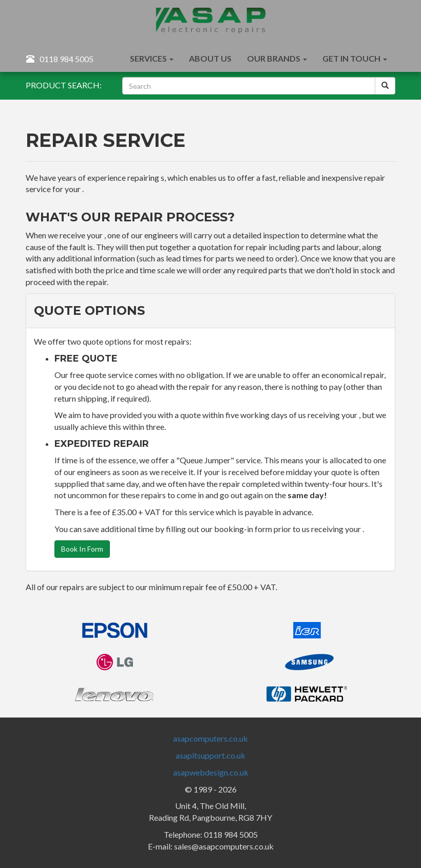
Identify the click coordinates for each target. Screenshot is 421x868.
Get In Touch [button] (355, 58)
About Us (210, 58)
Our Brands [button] (277, 58)
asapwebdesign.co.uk (211, 772)
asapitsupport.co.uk (210, 755)
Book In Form (82, 549)
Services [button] (152, 58)
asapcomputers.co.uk (210, 738)
